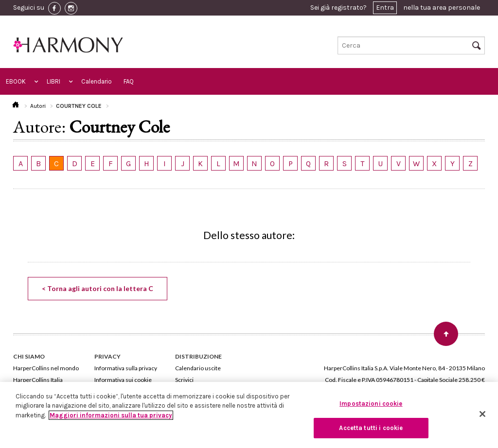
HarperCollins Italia (38, 380)
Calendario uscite (198, 368)
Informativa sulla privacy (126, 368)
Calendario (97, 81)
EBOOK (16, 81)
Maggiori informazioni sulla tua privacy (111, 415)
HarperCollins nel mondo (46, 368)
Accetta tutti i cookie (371, 428)
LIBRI (53, 81)
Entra (385, 8)
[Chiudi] (482, 414)
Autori (38, 106)
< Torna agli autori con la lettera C (98, 288)
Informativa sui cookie (123, 380)
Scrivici (184, 380)
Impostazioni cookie (371, 404)
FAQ (129, 81)
